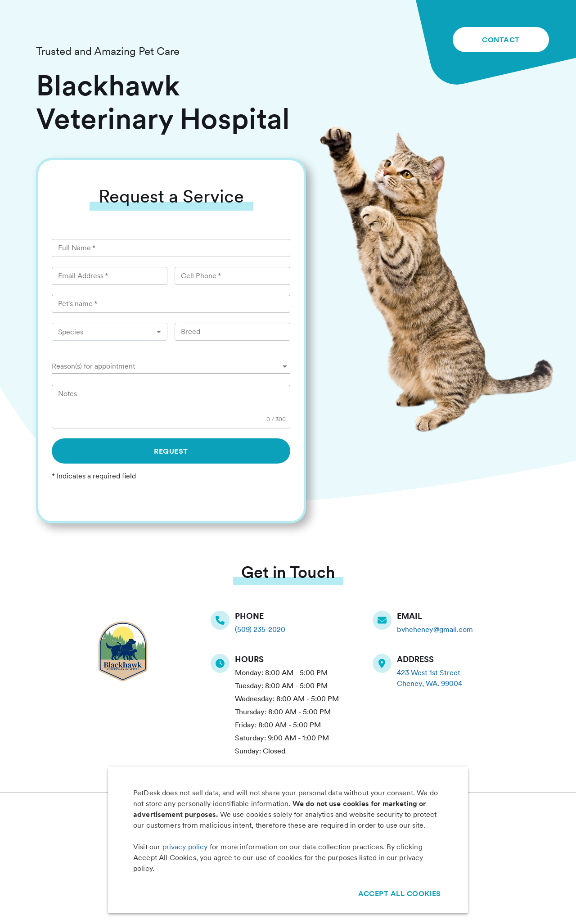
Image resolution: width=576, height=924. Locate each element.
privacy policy (185, 847)
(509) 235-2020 (260, 629)
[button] (171, 366)
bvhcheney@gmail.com (435, 629)
